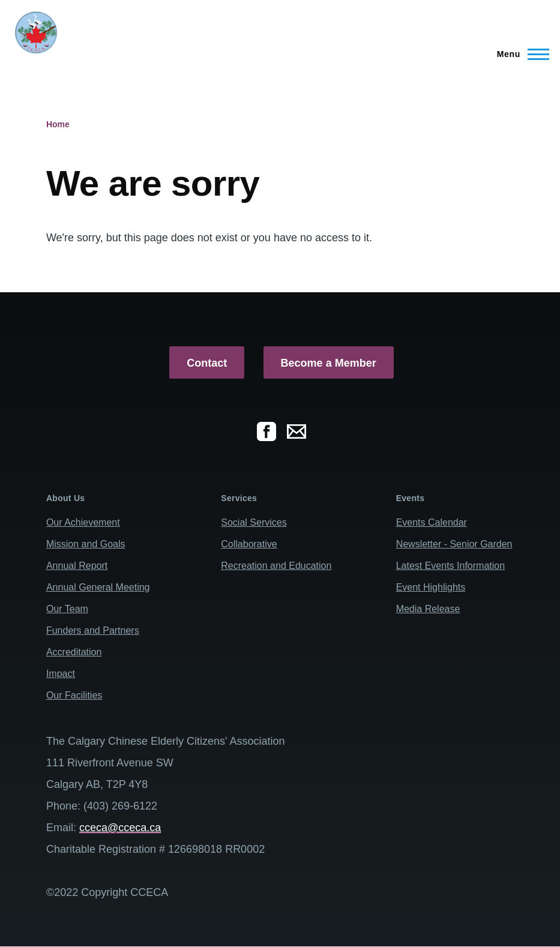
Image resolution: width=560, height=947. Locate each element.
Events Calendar (432, 522)
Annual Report (77, 566)
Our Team (67, 609)
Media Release (428, 609)
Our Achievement (83, 522)
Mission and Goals (86, 544)
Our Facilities (74, 695)
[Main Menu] (519, 54)
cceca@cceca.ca (120, 828)
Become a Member (329, 363)
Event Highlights (431, 587)
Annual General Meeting (98, 587)
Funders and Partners (93, 630)
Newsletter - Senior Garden (454, 544)
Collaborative (249, 544)
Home (58, 124)
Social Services (254, 522)
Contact (207, 363)
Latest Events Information (450, 566)
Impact (61, 674)
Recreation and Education (276, 566)
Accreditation (74, 652)
